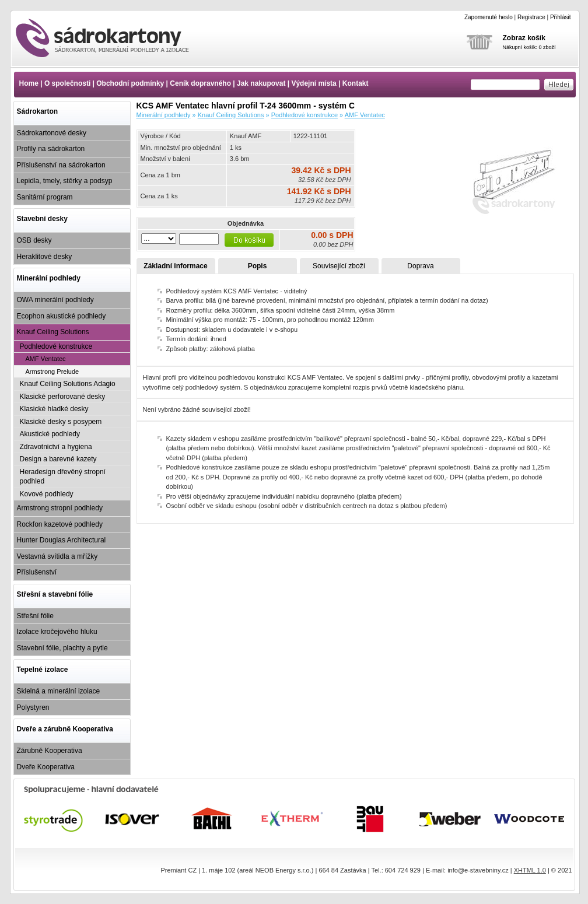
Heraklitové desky (45, 257)
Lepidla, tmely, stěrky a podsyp (65, 181)
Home (29, 83)
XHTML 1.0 (530, 870)
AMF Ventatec (46, 359)
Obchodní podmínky (130, 83)
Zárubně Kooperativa (50, 751)
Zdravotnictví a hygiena (56, 447)
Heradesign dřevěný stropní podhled (63, 477)
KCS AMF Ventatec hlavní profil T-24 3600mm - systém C (113, 38)
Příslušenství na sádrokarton (61, 165)
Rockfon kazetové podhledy (60, 524)
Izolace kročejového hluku (57, 632)
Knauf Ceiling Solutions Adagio (68, 384)
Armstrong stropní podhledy (60, 508)
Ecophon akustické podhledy (62, 316)
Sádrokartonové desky (52, 133)
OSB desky (34, 240)
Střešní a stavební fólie (55, 594)
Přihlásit (561, 17)
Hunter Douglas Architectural (62, 540)
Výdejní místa (314, 83)
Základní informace (175, 266)
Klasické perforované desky (63, 397)
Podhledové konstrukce (56, 346)
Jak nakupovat (261, 83)
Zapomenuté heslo (489, 17)
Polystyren (33, 707)
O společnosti (67, 83)
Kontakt (356, 83)
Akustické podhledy (50, 434)
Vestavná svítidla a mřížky (57, 556)
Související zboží (339, 266)
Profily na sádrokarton (51, 149)
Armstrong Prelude (52, 372)
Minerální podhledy (49, 278)
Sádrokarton (38, 111)
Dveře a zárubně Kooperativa (65, 729)
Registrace (531, 17)
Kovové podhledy (47, 494)
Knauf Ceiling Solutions (53, 332)
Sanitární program (45, 197)
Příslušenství (37, 572)
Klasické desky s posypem (61, 422)
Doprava (420, 266)
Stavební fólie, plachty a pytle (62, 648)
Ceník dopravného (200, 83)
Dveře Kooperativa (46, 767)
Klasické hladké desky (54, 409)
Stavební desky (42, 219)
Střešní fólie (35, 616)
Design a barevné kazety (58, 459)
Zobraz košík (524, 38)
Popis (258, 266)
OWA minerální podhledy (55, 300)
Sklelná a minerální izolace (59, 691)
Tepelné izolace (43, 670)
